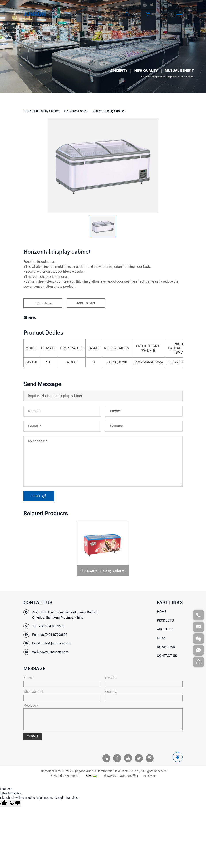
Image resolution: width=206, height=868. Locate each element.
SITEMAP (150, 776)
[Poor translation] (15, 803)
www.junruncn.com (54, 652)
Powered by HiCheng (64, 776)
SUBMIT (33, 736)
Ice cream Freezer (76, 111)
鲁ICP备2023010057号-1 (121, 776)
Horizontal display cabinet (42, 111)
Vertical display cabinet (109, 111)
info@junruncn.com (57, 643)
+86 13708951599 (51, 626)
